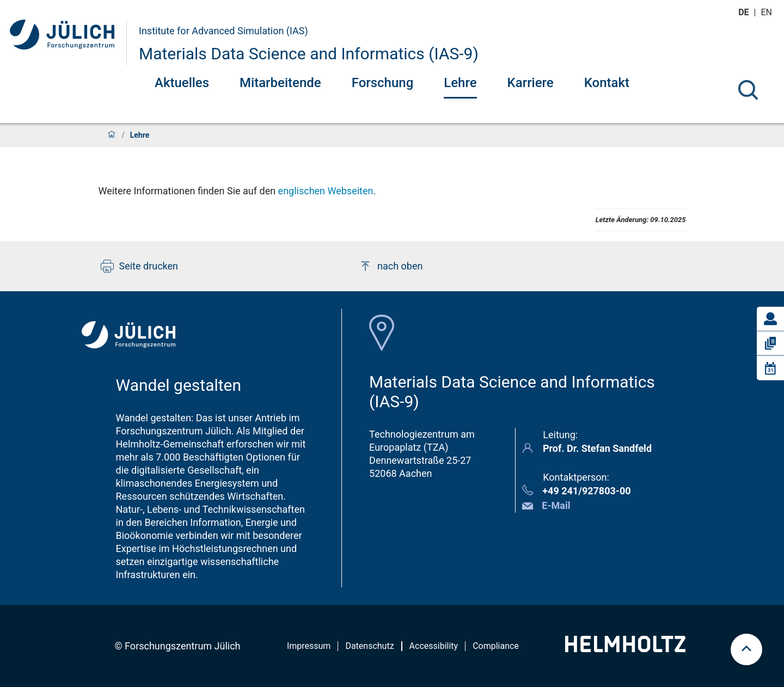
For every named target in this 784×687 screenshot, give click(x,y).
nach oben (391, 266)
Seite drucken (140, 266)
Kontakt (607, 83)
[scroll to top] (746, 649)
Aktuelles (182, 83)
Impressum (309, 646)
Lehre (460, 83)
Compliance (496, 646)
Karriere (531, 83)
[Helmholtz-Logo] (625, 649)
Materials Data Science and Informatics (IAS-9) (309, 54)
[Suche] (748, 90)
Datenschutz (369, 646)
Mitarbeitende (280, 83)
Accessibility (434, 646)
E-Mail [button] (556, 505)
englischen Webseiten (326, 191)
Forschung (383, 83)
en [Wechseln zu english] (768, 12)
